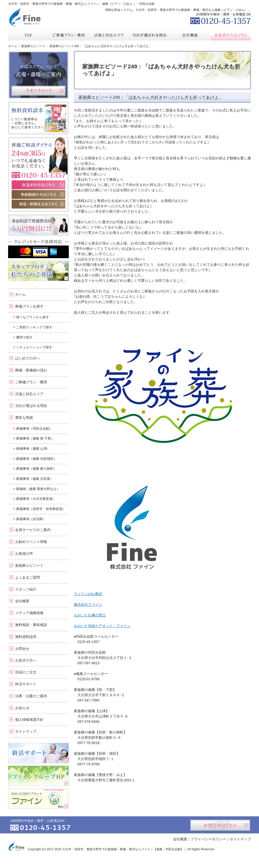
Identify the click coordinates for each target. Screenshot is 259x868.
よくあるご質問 (28, 577)
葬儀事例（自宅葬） (31, 519)
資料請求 (213, 4)
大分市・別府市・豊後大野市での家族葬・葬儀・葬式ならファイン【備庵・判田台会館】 (123, 849)
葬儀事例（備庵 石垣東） (35, 479)
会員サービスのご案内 (33, 530)
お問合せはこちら (220, 825)
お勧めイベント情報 (31, 542)
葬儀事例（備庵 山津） (33, 449)
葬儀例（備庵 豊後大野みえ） (38, 489)
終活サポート (26, 684)
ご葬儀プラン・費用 (31, 382)
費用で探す (24, 337)
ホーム (20, 294)
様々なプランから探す (33, 317)
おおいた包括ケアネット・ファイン (102, 626)
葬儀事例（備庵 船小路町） (36, 469)
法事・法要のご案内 (31, 696)
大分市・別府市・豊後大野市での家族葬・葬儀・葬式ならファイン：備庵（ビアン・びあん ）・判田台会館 (81, 4)
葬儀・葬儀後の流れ (31, 370)
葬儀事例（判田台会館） (34, 429)
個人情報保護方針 (29, 720)
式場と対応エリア (29, 394)
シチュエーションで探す (34, 347)
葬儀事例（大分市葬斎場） (36, 499)
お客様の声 (24, 554)
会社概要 (22, 601)
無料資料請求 (26, 637)
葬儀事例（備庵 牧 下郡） (35, 438)
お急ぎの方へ (26, 660)
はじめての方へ (28, 358)
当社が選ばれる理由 (31, 406)
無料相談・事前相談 (31, 625)
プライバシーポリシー (208, 839)
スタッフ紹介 (26, 589)
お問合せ (22, 649)
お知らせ (22, 708)
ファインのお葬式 (88, 594)
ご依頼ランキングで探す (34, 327)
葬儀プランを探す (29, 306)
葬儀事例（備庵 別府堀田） (36, 459)
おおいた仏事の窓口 (90, 615)
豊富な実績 (24, 418)
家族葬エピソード (29, 565)
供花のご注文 (26, 672)
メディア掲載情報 (29, 613)
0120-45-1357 (221, 18)
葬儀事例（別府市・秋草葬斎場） (41, 509)
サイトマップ (26, 731)
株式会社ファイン (88, 605)
